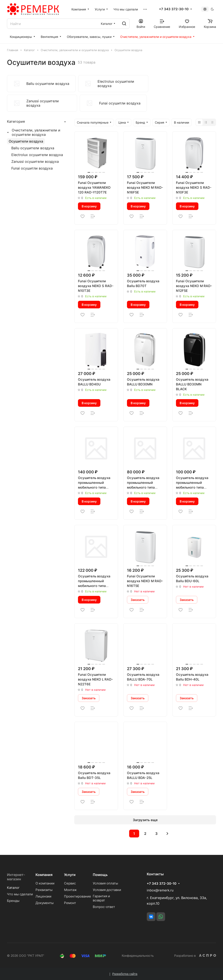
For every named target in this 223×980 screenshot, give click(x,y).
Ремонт (70, 903)
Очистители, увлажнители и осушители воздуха (36, 132)
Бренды (13, 901)
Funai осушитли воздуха (32, 168)
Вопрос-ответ (104, 907)
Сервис (70, 883)
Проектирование (78, 896)
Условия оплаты (105, 883)
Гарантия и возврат (101, 898)
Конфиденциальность (138, 956)
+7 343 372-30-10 (174, 9)
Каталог (13, 888)
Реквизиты (44, 890)
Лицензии (43, 896)
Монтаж (70, 890)
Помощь (100, 875)
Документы (45, 903)
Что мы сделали (20, 894)
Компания (44, 875)
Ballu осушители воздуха (33, 148)
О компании (45, 883)
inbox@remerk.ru (160, 890)
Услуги (70, 875)
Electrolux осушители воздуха (37, 155)
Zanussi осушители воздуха (35, 161)
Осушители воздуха (26, 141)
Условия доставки (107, 890)
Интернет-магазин (16, 877)
